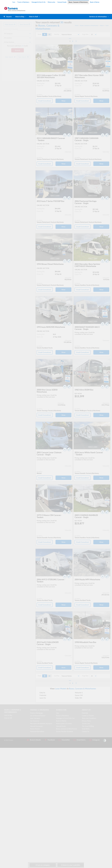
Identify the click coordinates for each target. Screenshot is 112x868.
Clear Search (10, 57)
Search (9, 16)
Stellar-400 (78, 698)
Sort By (57, 34)
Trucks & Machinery (23, 2)
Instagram (94, 740)
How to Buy (20, 16)
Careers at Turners (88, 716)
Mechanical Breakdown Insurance (41, 724)
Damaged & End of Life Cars (65, 718)
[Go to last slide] (39, 58)
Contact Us (86, 731)
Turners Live (86, 724)
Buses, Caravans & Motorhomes (78, 2)
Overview (85, 713)
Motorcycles (51, 2)
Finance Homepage (36, 713)
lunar (107, 25)
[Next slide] (69, 58)
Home (77, 25)
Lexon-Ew (43, 698)
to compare (43, 865)
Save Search (25, 24)
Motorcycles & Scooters (64, 724)
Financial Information (37, 731)
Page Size (85, 34)
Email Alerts (86, 729)
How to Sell (33, 16)
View (63, 101)
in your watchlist (71, 865)
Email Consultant (45, 101)
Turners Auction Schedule (64, 731)
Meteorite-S (79, 693)
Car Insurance (35, 721)
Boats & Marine (95, 2)
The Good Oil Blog (88, 726)
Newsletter (64, 740)
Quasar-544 (79, 695)
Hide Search (10, 24)
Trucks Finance (35, 729)
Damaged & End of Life (39, 2)
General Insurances (36, 726)
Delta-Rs (42, 693)
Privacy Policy (86, 721)
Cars (14, 2)
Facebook (50, 740)
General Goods (62, 2)
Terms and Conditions (89, 718)
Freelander (43, 695)
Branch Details (34, 740)
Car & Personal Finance (38, 716)
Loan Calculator (35, 718)
